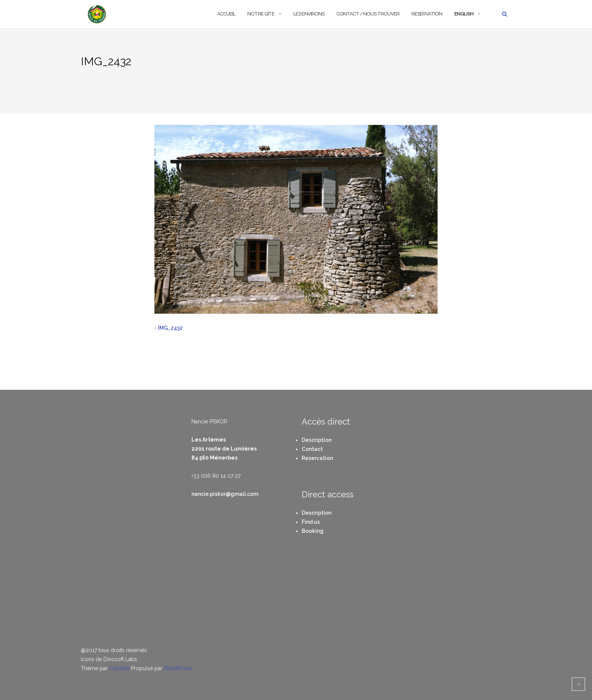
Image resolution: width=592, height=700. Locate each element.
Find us (311, 522)
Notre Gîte (261, 14)
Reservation (427, 14)
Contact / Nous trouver (368, 14)
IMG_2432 (170, 328)
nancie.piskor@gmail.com (225, 494)
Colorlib (119, 668)
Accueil (226, 14)
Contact (312, 449)
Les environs (309, 14)
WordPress (178, 668)
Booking (313, 531)
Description (317, 440)
